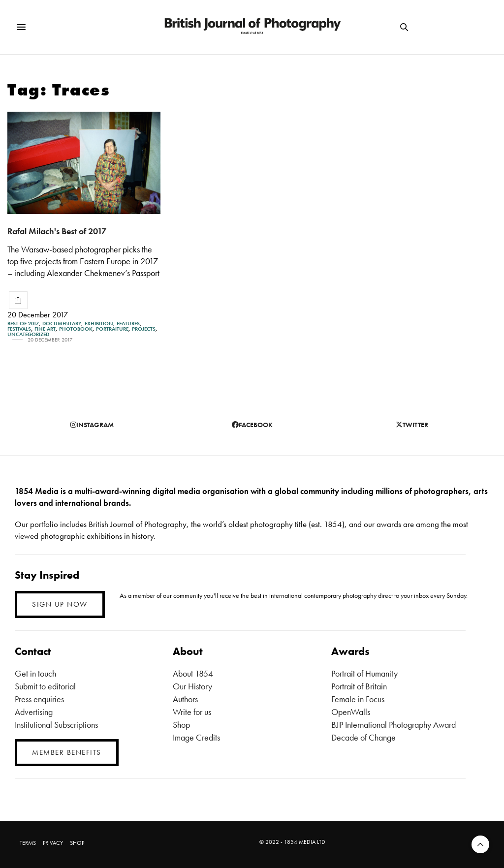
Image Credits (196, 737)
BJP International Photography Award (394, 725)
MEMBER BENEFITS (67, 752)
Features (128, 324)
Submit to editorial (45, 686)
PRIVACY (53, 843)
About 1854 (193, 673)
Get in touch (35, 673)
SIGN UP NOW (60, 604)
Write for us (192, 712)
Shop (181, 725)
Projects (144, 329)
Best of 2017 (23, 324)
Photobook (76, 329)
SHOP (77, 843)
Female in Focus (358, 699)
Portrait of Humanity (364, 673)
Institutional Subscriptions (56, 725)
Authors (185, 699)
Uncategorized (28, 334)
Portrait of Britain (359, 686)
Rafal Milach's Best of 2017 (57, 231)
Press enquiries (39, 699)
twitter (412, 425)
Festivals (19, 329)
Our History (192, 686)
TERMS (28, 843)
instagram (92, 425)
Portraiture (112, 329)
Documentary (62, 324)
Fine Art (45, 329)
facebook (252, 425)
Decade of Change (363, 737)
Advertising (34, 712)
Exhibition (99, 324)
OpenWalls (351, 712)
